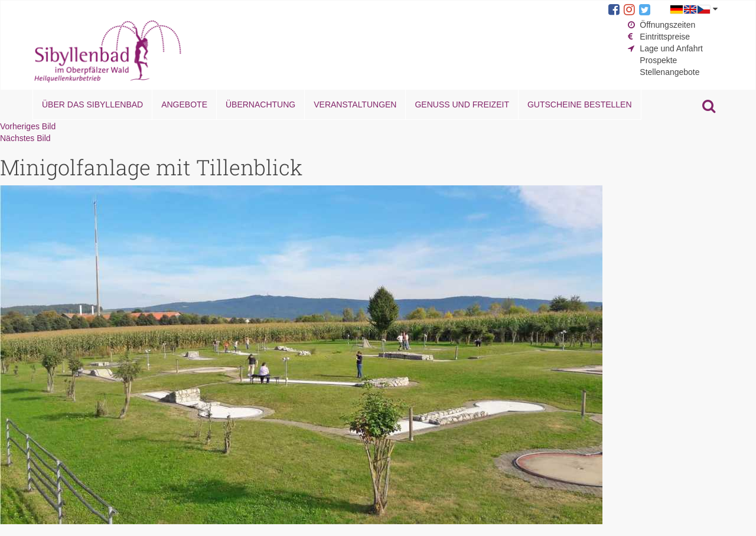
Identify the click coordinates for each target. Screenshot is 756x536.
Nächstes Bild (25, 138)
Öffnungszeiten (667, 25)
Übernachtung (260, 104)
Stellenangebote (669, 72)
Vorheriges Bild (28, 126)
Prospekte (658, 60)
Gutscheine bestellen (580, 104)
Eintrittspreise (665, 37)
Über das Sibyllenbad (92, 104)
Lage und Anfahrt (671, 48)
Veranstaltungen (355, 104)
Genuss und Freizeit (462, 104)
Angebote (184, 104)
